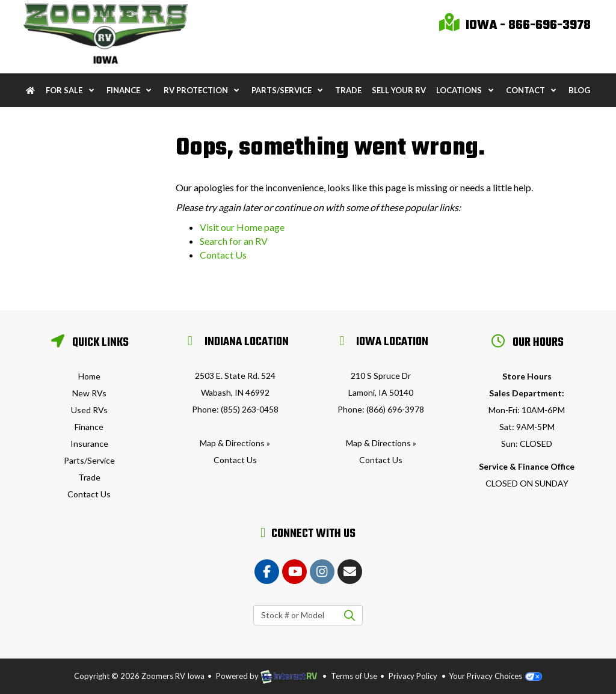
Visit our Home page (242, 227)
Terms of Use (354, 676)
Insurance (89, 444)
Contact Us (223, 255)
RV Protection (202, 90)
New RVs (89, 393)
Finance (130, 90)
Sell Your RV (399, 90)
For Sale (71, 90)
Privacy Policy (413, 676)
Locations (466, 90)
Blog (579, 90)
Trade (348, 90)
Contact (532, 90)
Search (349, 615)
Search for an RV (234, 241)
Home (89, 376)
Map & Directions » (235, 443)
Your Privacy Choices (495, 676)
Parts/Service (288, 90)
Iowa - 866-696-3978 (515, 25)
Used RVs (89, 410)
